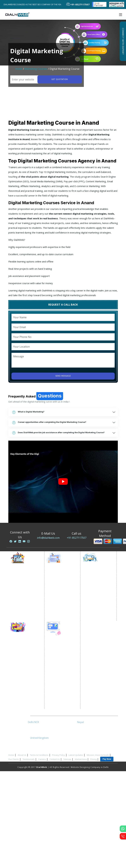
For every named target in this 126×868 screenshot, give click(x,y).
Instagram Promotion (24, 672)
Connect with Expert (123, 41)
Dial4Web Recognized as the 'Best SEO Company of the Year (34, 4)
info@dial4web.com (48, 538)
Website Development (60, 652)
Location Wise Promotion (62, 579)
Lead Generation (22, 599)
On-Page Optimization (97, 591)
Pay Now (107, 759)
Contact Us (55, 759)
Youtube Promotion (23, 665)
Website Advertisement (25, 607)
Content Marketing (95, 603)
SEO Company (92, 579)
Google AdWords (22, 591)
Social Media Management (27, 676)
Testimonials (29, 759)
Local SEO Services (95, 587)
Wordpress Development (62, 695)
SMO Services (20, 649)
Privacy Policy (59, 755)
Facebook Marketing (24, 653)
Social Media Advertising (26, 657)
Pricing (93, 759)
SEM (87, 615)
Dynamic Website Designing (63, 660)
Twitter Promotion (22, 668)
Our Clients (14, 759)
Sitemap (67, 759)
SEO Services (92, 575)
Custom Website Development (57, 678)
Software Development (61, 707)
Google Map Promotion (61, 595)
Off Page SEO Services (97, 595)
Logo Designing (57, 691)
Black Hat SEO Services (97, 607)
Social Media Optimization (27, 645)
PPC (15, 603)
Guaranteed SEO (94, 619)
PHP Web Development (61, 699)
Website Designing (59, 648)
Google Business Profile (62, 599)
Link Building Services (96, 599)
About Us (22, 755)
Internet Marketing (23, 575)
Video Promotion (22, 579)
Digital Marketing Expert (25, 611)
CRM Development (59, 683)
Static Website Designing (62, 656)
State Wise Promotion (60, 587)
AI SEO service (93, 611)
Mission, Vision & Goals (98, 755)
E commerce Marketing (25, 583)
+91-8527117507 (77, 538)
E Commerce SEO (94, 583)
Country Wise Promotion (62, 591)
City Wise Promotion (60, 583)
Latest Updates (76, 755)
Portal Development (59, 672)
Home (19, 69)
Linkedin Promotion (23, 661)
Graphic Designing (59, 687)
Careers (42, 759)
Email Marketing (21, 595)
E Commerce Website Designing (60, 666)
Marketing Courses (36, 69)
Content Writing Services (26, 587)
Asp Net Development (60, 703)
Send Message (63, 376)
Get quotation (59, 79)
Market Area (81, 759)
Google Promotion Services (63, 575)
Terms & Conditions (39, 755)
